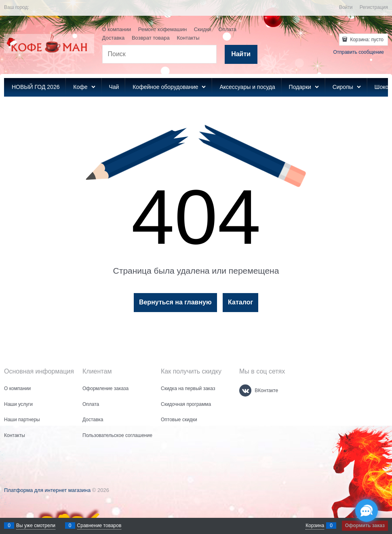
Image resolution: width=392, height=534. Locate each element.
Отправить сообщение (358, 52)
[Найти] (241, 54)
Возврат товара (151, 38)
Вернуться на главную (175, 302)
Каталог (240, 302)
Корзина (315, 526)
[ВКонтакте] (245, 390)
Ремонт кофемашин (162, 29)
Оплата (227, 29)
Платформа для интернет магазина (47, 490)
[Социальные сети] (367, 511)
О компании (117, 29)
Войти (346, 7)
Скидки (203, 29)
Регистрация (374, 7)
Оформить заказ (365, 526)
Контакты (188, 38)
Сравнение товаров (99, 526)
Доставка (114, 38)
